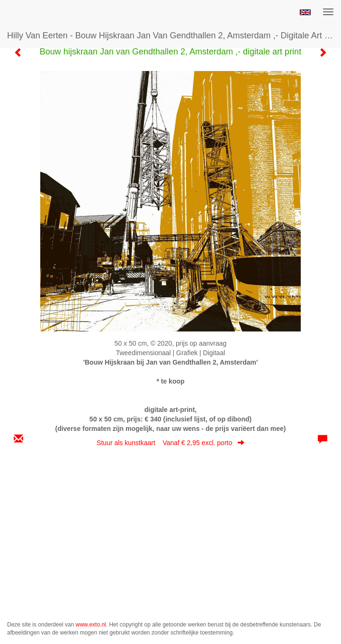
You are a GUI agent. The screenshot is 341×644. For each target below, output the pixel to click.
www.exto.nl (91, 625)
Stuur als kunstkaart (170, 443)
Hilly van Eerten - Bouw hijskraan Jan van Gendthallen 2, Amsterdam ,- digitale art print (174, 36)
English (305, 12)
